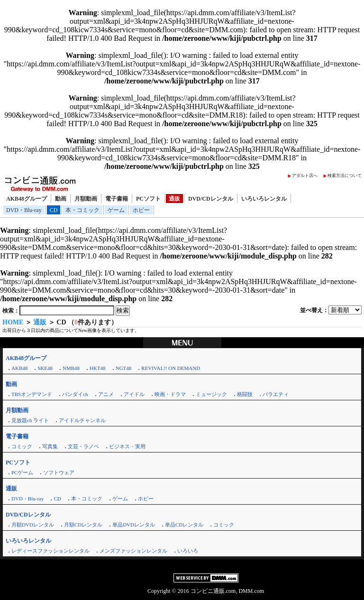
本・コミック (82, 210)
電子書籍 (117, 199)
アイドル (134, 394)
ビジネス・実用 (127, 446)
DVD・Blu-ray (24, 210)
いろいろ (188, 551)
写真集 (50, 446)
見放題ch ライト (30, 420)
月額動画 (86, 199)
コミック (22, 446)
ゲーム (116, 210)
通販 (174, 199)
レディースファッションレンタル (50, 551)
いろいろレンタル (264, 199)
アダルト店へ (305, 175)
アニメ (106, 394)
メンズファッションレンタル (133, 551)
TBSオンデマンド (32, 394)
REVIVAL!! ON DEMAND (171, 368)
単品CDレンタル (184, 525)
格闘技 (245, 394)
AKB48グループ (27, 199)
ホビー (141, 210)
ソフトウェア (59, 472)
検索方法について (345, 175)
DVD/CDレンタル (211, 199)
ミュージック (211, 394)
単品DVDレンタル (134, 525)
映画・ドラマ (170, 394)
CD (54, 210)
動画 (61, 199)
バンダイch (75, 394)
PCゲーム (22, 472)
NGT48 (124, 368)
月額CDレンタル (83, 525)
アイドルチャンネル (82, 420)
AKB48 (19, 368)
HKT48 (98, 368)
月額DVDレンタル (33, 525)
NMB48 (71, 368)
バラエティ (276, 394)
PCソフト (148, 199)
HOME (13, 322)
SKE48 (45, 368)
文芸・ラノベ (83, 446)
